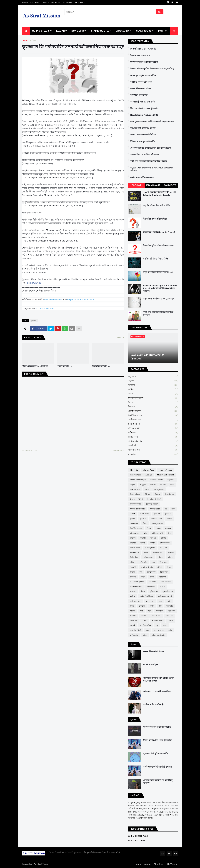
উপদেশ (153, 403)
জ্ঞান (145, 533)
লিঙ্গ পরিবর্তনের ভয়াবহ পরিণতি (143, 49)
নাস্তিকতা (153, 433)
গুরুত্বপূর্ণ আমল (153, 411)
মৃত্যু (160, 601)
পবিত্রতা (161, 557)
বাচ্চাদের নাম (151, 572)
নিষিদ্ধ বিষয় (153, 437)
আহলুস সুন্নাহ (159, 489)
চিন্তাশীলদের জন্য (153, 415)
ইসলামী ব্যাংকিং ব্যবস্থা (138, 509)
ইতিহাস (148, 494)
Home (25, 2)
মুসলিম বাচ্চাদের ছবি (165, 596)
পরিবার (171, 557)
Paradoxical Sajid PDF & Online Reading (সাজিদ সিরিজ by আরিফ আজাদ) (160, 288)
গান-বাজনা (134, 523)
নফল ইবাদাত (135, 553)
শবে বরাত (170, 606)
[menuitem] (26, 31)
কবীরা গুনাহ (144, 514)
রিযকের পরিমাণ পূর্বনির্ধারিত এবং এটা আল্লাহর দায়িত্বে (152, 69)
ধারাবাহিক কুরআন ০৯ (101, 366)
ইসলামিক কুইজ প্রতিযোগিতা (155, 219)
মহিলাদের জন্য (153, 450)
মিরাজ (143, 591)
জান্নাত (158, 528)
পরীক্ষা (132, 562)
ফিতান (132, 572)
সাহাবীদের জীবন (146, 625)
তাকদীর (164, 538)
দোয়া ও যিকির (153, 424)
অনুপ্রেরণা (153, 376)
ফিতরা (169, 567)
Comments (170, 185)
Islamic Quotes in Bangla (141, 475)
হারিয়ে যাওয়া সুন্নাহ (158, 635)
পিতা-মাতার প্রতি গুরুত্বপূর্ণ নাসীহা (145, 108)
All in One (68, 2)
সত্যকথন (153, 454)
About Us (35, 2)
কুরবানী (133, 519)
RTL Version (80, 2)
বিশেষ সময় (162, 577)
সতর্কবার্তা (160, 611)
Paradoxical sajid (138, 480)
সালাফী (133, 625)
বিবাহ (152, 577)
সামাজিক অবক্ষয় (158, 621)
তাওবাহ (133, 538)
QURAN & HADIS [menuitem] (41, 31)
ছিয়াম (149, 528)
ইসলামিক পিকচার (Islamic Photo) (159, 232)
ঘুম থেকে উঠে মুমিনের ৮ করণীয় (143, 128)
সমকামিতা (170, 616)
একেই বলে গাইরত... (151, 665)
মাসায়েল (133, 591)
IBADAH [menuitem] (60, 31)
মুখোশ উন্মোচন (168, 591)
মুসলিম (132, 596)
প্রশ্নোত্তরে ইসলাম (153, 441)
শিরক (150, 611)
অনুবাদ (153, 381)
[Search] (110, 12)
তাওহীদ (143, 538)
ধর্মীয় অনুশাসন (150, 548)
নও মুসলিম (163, 548)
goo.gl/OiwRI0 (34, 283)
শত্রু (160, 606)
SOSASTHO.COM (136, 841)
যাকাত (169, 601)
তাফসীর (133, 543)
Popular (136, 185)
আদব (153, 394)
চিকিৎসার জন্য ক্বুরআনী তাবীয (143, 142)
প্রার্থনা (160, 567)
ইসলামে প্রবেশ (155, 509)
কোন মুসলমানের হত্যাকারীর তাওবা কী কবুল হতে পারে (152, 122)
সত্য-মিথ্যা (171, 611)
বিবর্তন (143, 577)
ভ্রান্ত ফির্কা (153, 446)
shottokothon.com (53, 300)
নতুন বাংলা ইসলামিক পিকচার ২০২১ (158, 272)
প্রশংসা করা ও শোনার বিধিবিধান (143, 135)
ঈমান (173, 509)
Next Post (118, 450)
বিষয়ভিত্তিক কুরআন (137, 582)
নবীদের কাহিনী (153, 428)
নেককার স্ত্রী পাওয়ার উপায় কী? (143, 102)
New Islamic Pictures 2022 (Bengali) (147, 357)
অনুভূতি (153, 385)
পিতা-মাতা (163, 562)
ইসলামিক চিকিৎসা (136, 499)
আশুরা (147, 489)
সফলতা (144, 616)
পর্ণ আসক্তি (143, 562)
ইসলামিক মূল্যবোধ (153, 398)
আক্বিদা (153, 389)
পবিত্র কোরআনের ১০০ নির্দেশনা (35, 366)
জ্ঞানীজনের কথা (153, 420)
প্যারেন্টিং (133, 567)
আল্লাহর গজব (135, 489)
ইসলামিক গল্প (169, 494)
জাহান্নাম (168, 528)
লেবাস (152, 606)
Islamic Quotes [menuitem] (100, 31)
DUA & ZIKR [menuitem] (78, 31)
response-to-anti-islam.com (81, 300)
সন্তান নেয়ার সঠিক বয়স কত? (142, 177)
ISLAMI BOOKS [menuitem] (144, 31)
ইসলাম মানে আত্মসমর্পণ (140, 55)
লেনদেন (142, 606)
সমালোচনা (134, 621)
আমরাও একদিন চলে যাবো (141, 82)
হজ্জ (147, 630)
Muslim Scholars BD (166, 475)
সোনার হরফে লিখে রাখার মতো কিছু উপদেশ (158, 782)
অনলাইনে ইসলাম (157, 480)
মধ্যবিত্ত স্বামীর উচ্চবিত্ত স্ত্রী (153, 705)
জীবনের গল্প (134, 533)
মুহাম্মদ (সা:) (150, 601)
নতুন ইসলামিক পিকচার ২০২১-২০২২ (159, 299)
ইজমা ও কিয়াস (135, 494)
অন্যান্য (153, 485)
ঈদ (166, 509)
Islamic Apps (149, 470)
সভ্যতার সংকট (156, 616)
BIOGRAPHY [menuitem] (122, 31)
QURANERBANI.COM (138, 836)
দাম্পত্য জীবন (165, 543)
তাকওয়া (153, 538)
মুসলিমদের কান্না (136, 601)
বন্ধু (141, 572)
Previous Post (30, 450)
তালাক (143, 543)
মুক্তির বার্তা (154, 591)
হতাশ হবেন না (159, 630)
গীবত (145, 523)
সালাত (171, 621)
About (147, 864)
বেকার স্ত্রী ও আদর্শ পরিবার (141, 89)
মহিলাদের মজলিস (136, 587)
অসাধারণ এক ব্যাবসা (139, 95)
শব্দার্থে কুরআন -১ (64, 366)
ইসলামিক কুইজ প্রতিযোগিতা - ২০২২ (159, 246)
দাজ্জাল (152, 543)
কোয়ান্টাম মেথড (156, 519)
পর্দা (153, 562)
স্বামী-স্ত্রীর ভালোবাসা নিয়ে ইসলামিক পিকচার (149, 161)
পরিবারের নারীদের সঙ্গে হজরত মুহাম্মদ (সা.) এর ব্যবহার (159, 679)
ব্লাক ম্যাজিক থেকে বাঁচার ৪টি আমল (145, 155)
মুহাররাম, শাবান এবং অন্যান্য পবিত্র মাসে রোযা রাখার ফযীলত (152, 169)
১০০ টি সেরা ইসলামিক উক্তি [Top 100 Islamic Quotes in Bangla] (160, 194)
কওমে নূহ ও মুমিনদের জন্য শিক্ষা (143, 75)
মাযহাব (162, 587)
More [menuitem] (161, 31)
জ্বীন (169, 533)
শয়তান (133, 611)
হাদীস (170, 630)
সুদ (157, 625)
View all (121, 337)
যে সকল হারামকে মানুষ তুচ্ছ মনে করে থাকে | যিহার (150, 148)
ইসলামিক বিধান (136, 504)
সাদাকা (145, 621)
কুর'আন (33, 40)
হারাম (145, 635)
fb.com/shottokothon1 (46, 309)
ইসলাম (158, 494)
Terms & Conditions (51, 2)
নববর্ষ (146, 553)
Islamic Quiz (153, 185)
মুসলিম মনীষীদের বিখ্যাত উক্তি (156, 259)
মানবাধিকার (151, 587)
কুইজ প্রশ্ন (157, 514)
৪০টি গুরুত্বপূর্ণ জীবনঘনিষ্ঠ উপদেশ (157, 767)
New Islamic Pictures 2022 (144, 115)
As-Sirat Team (41, 864)
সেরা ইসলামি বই (136, 630)
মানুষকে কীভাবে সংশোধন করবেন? (144, 62)
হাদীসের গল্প (134, 635)
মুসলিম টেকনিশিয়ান (146, 596)
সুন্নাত (165, 625)
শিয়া (141, 611)
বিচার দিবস (164, 572)
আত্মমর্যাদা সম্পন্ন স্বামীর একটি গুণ (157, 691)
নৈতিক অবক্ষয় (148, 557)
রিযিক (132, 606)
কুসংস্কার (143, 519)
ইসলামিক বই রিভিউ (154, 499)
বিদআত (133, 577)
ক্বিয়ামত (153, 407)
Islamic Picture (166, 470)
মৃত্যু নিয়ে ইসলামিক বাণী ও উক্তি (157, 206)
